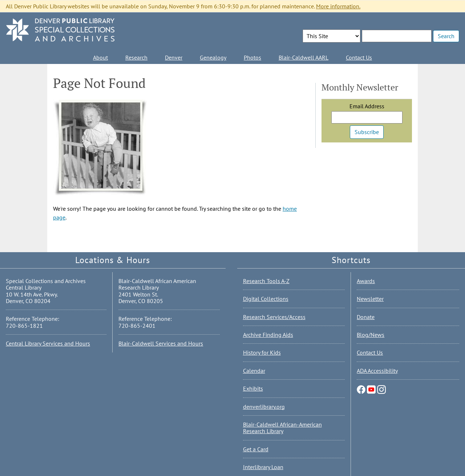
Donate (366, 317)
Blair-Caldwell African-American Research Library (282, 428)
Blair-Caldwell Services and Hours (161, 343)
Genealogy (213, 57)
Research (136, 57)
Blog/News (371, 335)
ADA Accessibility (377, 371)
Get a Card (256, 449)
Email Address (367, 106)
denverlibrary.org (264, 407)
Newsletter (370, 299)
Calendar (254, 371)
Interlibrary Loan (263, 467)
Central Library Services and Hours (48, 343)
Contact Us (359, 57)
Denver (174, 57)
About (100, 57)
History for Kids (262, 352)
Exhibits (253, 388)
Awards (366, 281)
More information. (338, 6)
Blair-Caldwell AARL (304, 57)
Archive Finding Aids (268, 335)
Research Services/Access (274, 317)
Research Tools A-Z (266, 281)
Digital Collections (266, 299)
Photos (252, 57)
